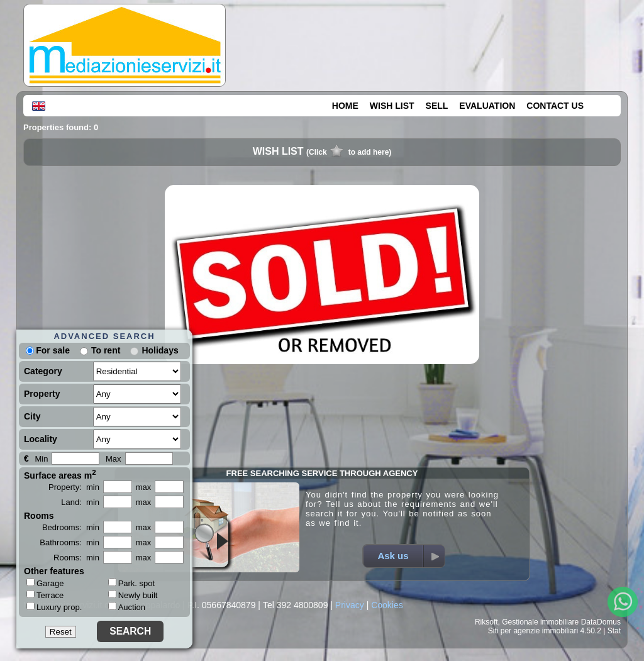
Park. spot (132, 583)
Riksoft (486, 622)
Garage (45, 583)
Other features (54, 571)
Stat (614, 631)
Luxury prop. (54, 607)
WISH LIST (392, 106)
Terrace (45, 595)
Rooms (39, 516)
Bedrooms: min (71, 527)
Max (114, 459)
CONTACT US (555, 106)
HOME (345, 106)
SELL (437, 106)
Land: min (80, 502)
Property (42, 394)
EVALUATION (487, 106)
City (32, 416)
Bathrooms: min (69, 542)
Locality (41, 439)
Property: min (74, 487)
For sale (48, 350)
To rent (106, 350)
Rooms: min (76, 558)
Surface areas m (60, 474)
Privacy (350, 605)
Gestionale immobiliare (540, 622)
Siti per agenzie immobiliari (533, 631)
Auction (127, 607)
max (144, 487)
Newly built (133, 595)
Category (43, 371)
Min (41, 459)
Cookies (387, 605)
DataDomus (601, 622)
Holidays (160, 350)
